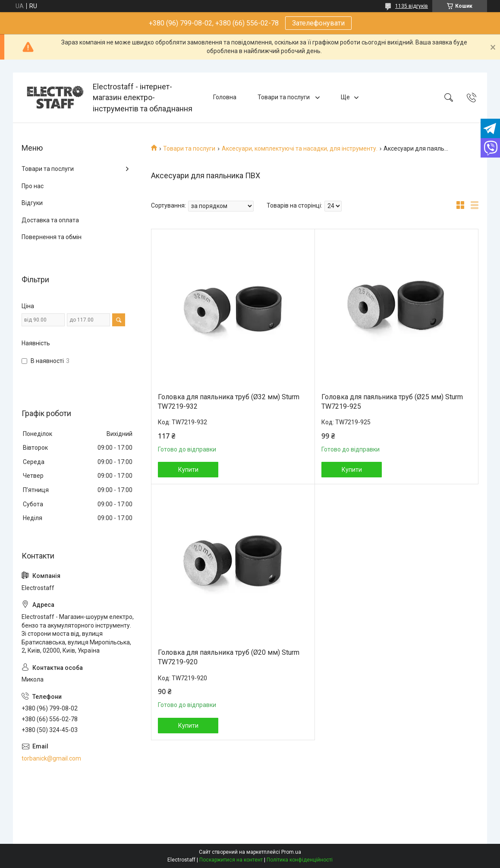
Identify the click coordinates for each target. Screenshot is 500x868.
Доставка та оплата (50, 220)
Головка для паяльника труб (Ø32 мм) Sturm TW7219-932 (229, 402)
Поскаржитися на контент (231, 860)
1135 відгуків (412, 6)
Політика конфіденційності (300, 860)
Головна (225, 97)
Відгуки (32, 203)
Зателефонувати (318, 23)
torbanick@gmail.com (51, 758)
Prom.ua (291, 852)
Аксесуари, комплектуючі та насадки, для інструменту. (300, 148)
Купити (188, 470)
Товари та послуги (284, 97)
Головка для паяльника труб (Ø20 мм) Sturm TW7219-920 (229, 657)
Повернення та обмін (52, 237)
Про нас (33, 186)
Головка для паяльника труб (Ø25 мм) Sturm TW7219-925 (392, 402)
